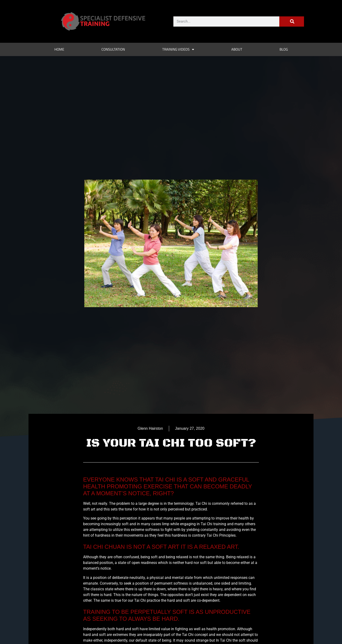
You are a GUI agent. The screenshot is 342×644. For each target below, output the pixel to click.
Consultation (113, 49)
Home (59, 49)
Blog (284, 49)
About (237, 49)
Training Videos (178, 50)
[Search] (292, 21)
